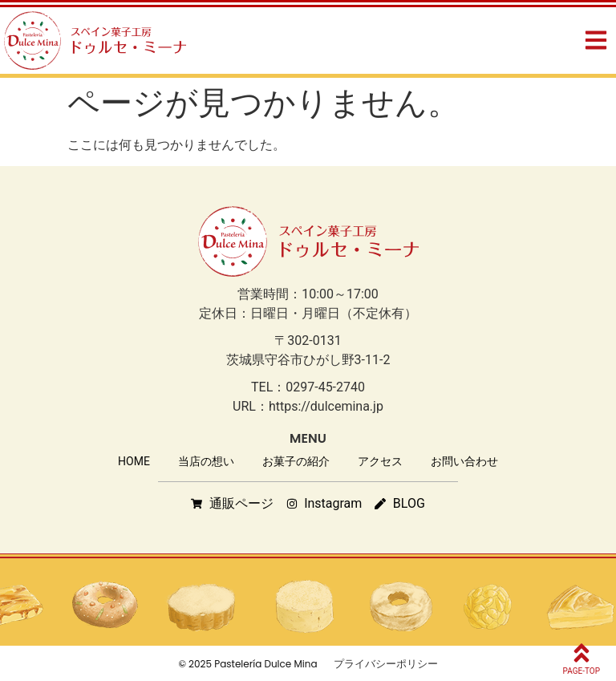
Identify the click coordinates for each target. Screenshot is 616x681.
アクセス (380, 461)
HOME (134, 461)
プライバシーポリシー (386, 664)
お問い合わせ (464, 461)
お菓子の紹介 (296, 461)
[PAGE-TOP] (582, 653)
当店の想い (206, 461)
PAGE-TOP (582, 671)
